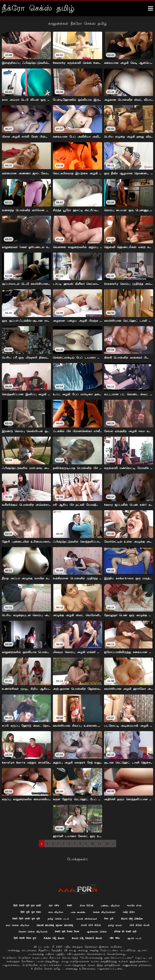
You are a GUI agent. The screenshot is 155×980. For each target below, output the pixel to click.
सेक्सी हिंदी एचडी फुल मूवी (37, 911)
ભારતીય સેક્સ (140, 897)
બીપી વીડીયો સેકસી (50, 924)
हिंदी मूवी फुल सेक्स (26, 904)
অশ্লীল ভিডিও (87, 938)
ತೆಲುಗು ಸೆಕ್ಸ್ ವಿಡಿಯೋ (21, 917)
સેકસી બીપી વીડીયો (135, 917)
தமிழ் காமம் (23, 924)
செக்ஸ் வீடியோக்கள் (107, 904)
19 (107, 844)
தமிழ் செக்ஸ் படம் (73, 911)
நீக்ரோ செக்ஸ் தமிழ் (48, 969)
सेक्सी (70, 897)
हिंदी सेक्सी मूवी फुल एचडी (23, 897)
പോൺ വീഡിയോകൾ (104, 911)
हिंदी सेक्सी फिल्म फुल (94, 931)
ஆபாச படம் (108, 938)
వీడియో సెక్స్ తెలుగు (127, 931)
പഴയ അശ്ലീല (78, 904)
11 (100, 844)
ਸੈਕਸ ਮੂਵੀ (129, 911)
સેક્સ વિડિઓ (88, 897)
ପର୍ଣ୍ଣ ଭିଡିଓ (134, 904)
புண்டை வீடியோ (114, 897)
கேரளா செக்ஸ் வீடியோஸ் (86, 924)
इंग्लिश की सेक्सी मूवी (60, 931)
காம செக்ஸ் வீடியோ (54, 917)
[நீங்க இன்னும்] (151, 8)
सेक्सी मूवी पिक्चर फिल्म (125, 924)
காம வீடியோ (54, 904)
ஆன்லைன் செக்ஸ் (28, 931)
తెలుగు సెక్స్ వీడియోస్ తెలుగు (56, 938)
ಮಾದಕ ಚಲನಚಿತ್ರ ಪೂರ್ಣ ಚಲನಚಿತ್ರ (96, 917)
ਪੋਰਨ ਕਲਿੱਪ (53, 897)
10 (92, 844)
